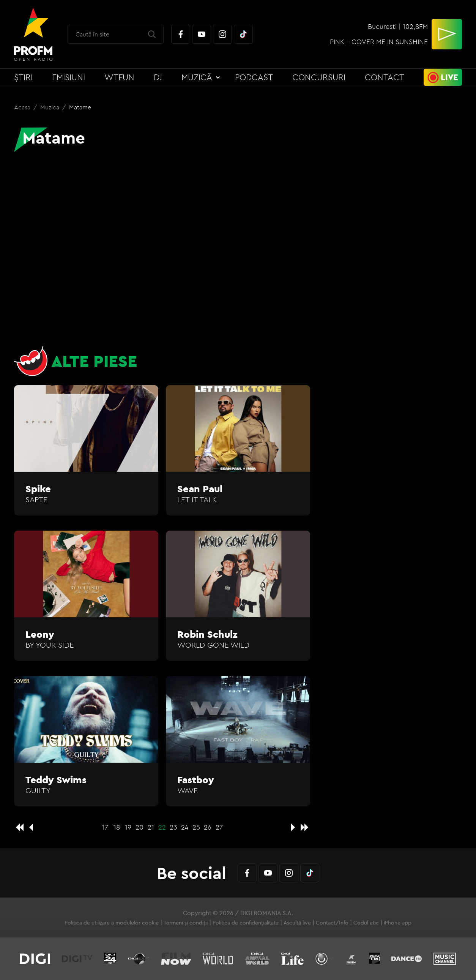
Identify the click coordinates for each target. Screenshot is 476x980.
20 (139, 827)
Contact (385, 77)
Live (449, 77)
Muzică (197, 77)
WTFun (119, 77)
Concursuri (319, 77)
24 (185, 827)
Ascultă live (297, 923)
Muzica (50, 107)
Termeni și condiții (186, 923)
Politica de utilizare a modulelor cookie (112, 923)
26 (208, 827)
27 (219, 827)
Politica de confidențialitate (246, 923)
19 (128, 827)
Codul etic (366, 923)
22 (162, 827)
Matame (80, 107)
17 (105, 827)
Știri (23, 77)
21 (151, 827)
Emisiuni (69, 77)
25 (196, 827)
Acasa (23, 107)
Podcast (254, 77)
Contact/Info (332, 923)
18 (117, 827)
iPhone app (398, 923)
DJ (158, 77)
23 (173, 827)
